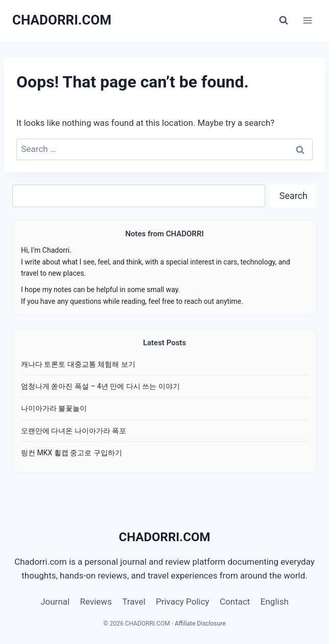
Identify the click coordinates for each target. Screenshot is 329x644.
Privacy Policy (183, 602)
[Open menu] (307, 20)
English (275, 602)
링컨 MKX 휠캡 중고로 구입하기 (72, 453)
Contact (235, 602)
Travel (134, 602)
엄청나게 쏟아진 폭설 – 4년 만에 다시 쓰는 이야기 (100, 386)
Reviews (96, 602)
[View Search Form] (284, 20)
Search (293, 196)
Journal (55, 602)
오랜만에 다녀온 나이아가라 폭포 (74, 431)
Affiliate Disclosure (200, 624)
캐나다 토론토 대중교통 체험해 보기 (78, 364)
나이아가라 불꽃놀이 (54, 408)
